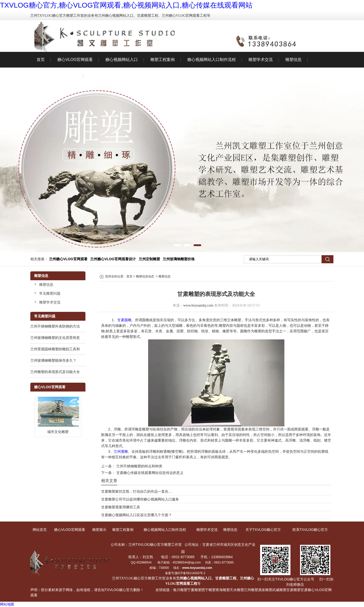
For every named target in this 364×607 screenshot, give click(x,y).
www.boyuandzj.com (198, 305)
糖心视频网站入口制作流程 (212, 60)
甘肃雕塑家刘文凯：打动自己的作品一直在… (136, 491)
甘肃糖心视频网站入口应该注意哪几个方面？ (136, 515)
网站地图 (7, 604)
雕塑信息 (293, 60)
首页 (41, 60)
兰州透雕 (121, 451)
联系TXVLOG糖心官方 (110, 75)
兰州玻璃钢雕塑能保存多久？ (53, 360)
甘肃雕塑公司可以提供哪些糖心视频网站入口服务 (140, 499)
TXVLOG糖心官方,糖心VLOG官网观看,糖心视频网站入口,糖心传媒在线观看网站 (126, 5)
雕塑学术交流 (261, 60)
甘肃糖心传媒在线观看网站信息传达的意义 (149, 473)
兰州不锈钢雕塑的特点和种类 (139, 466)
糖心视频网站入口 (122, 60)
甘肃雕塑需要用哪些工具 (121, 507)
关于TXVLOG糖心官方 (57, 75)
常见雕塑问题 (50, 293)
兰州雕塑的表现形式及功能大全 (55, 372)
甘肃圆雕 (124, 320)
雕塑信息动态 (145, 276)
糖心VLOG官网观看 (75, 60)
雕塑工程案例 (163, 60)
